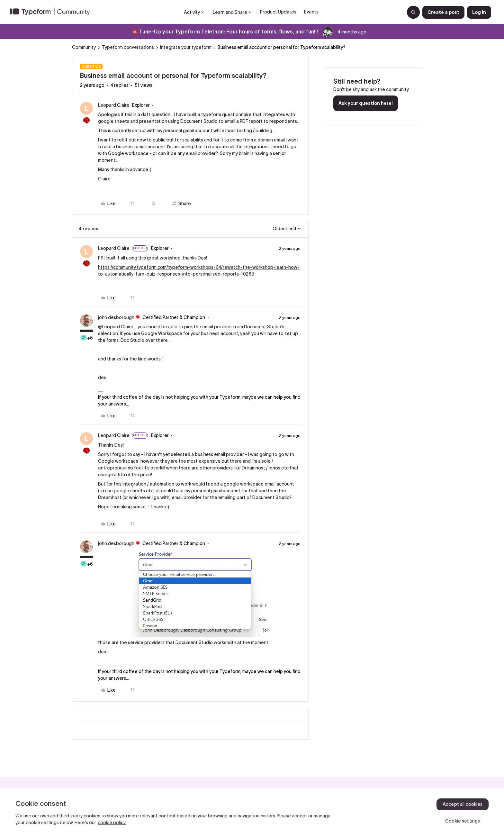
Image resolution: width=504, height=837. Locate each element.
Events (311, 12)
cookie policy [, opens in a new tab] (112, 823)
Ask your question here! (366, 103)
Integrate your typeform (186, 47)
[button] (443, 12)
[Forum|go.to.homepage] (52, 12)
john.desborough (116, 317)
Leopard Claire (114, 105)
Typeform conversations (128, 47)
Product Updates (278, 12)
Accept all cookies (463, 804)
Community (84, 47)
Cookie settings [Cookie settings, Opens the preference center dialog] (463, 821)
